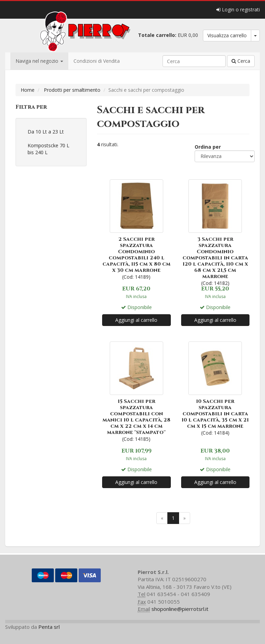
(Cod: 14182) (215, 232)
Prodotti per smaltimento (72, 90)
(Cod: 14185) (136, 391)
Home (28, 90)
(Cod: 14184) (215, 388)
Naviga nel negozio (39, 61)
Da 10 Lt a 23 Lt (46, 132)
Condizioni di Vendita (97, 61)
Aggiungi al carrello (136, 320)
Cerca (241, 61)
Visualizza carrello (227, 35)
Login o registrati (238, 9)
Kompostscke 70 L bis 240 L (48, 149)
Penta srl (49, 627)
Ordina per (208, 147)
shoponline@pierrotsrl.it (180, 609)
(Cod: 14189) (136, 229)
